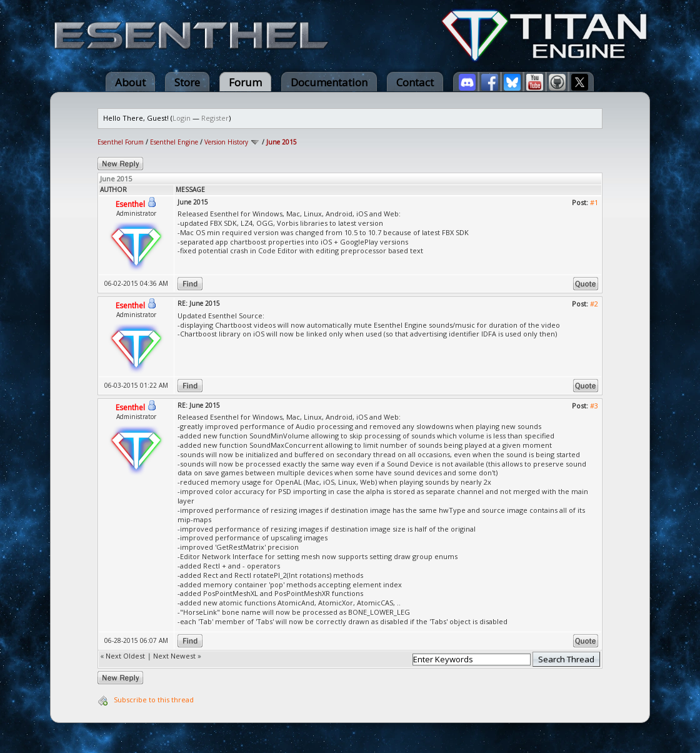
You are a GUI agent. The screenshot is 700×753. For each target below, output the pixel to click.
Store (187, 82)
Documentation (329, 82)
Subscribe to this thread (154, 700)
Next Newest (174, 656)
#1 (594, 202)
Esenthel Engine (174, 142)
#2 (594, 304)
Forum (245, 82)
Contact (415, 82)
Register (215, 118)
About (130, 82)
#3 (594, 406)
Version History (226, 142)
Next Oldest (125, 656)
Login (182, 118)
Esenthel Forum (121, 142)
